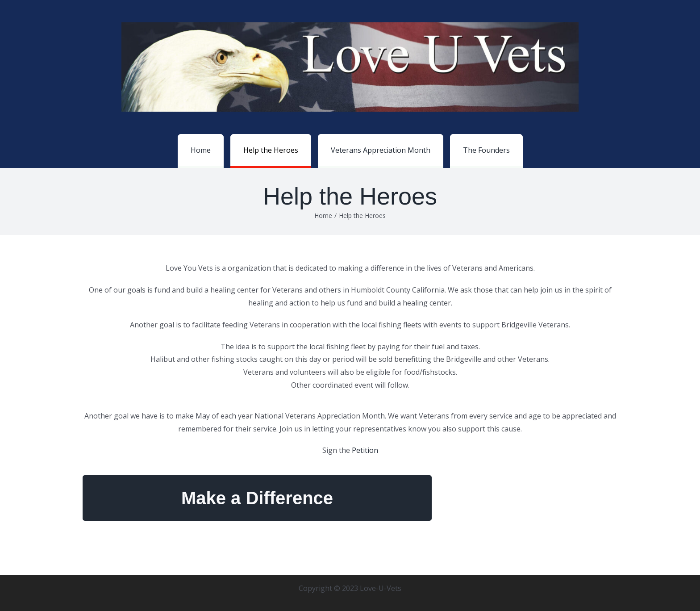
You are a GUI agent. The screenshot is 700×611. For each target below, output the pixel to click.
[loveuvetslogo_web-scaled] (350, 26)
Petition (365, 450)
